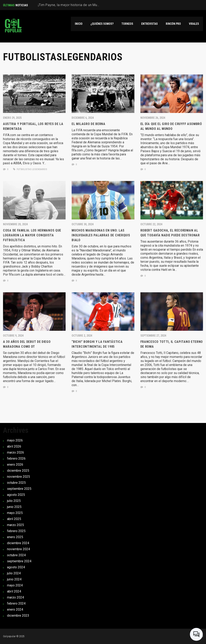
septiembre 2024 (19, 561)
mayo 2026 (15, 440)
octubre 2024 (16, 555)
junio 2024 (14, 579)
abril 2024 (14, 591)
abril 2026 (14, 446)
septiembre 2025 (19, 489)
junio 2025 (14, 507)
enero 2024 (15, 609)
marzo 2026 (15, 452)
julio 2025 (14, 501)
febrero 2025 (16, 531)
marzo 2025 (15, 525)
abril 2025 (14, 519)
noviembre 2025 (19, 477)
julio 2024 (14, 573)
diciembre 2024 (18, 543)
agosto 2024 (16, 567)
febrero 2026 (16, 458)
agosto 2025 (16, 495)
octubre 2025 (16, 483)
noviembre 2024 (19, 549)
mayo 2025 (15, 513)
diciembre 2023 (18, 616)
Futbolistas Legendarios (30, 169)
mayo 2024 (15, 585)
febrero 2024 (16, 603)
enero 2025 (15, 537)
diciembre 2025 (18, 471)
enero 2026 (15, 465)
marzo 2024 (15, 597)
